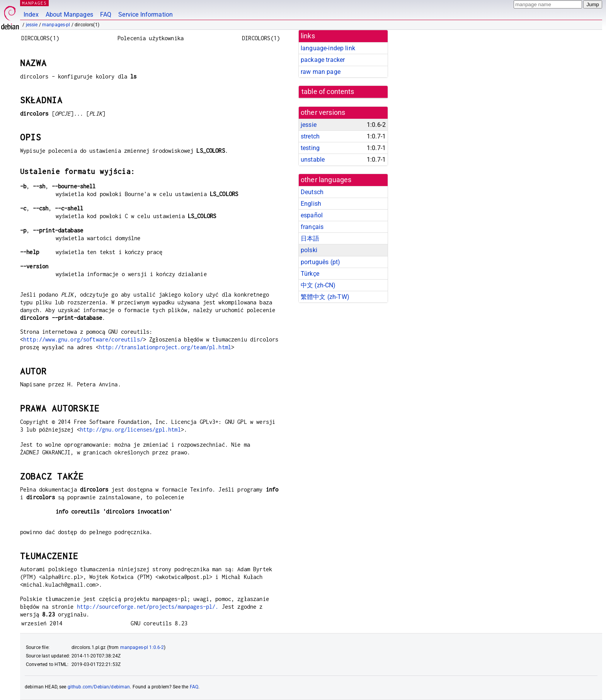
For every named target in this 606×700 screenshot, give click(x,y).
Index (31, 15)
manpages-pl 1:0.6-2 (142, 647)
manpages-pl (56, 25)
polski (309, 250)
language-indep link (328, 48)
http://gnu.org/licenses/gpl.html (130, 429)
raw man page (321, 72)
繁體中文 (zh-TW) (325, 297)
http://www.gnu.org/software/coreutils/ (83, 339)
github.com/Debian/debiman (99, 687)
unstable (313, 160)
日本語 (310, 238)
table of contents (328, 92)
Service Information (146, 15)
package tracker (323, 60)
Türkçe (310, 274)
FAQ (106, 15)
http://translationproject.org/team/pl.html (165, 347)
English (311, 204)
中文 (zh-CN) (318, 285)
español (312, 215)
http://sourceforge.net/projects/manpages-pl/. (148, 607)
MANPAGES (34, 3)
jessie (32, 25)
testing (310, 148)
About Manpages (69, 15)
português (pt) (320, 262)
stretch (310, 136)
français (312, 227)
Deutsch (312, 192)
